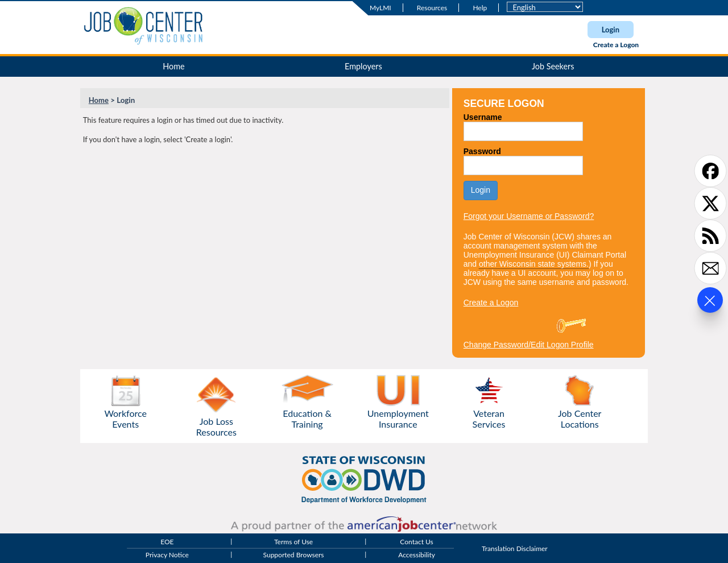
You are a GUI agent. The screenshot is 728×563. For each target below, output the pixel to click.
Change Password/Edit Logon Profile (529, 345)
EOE (167, 542)
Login (611, 30)
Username (483, 117)
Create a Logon (616, 45)
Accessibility (417, 555)
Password (482, 151)
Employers (363, 66)
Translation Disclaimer (515, 548)
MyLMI (380, 8)
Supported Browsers (294, 555)
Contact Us (416, 542)
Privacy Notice (167, 555)
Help (480, 8)
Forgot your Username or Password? (529, 216)
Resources (432, 8)
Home (173, 66)
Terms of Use (293, 542)
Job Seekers (553, 66)
